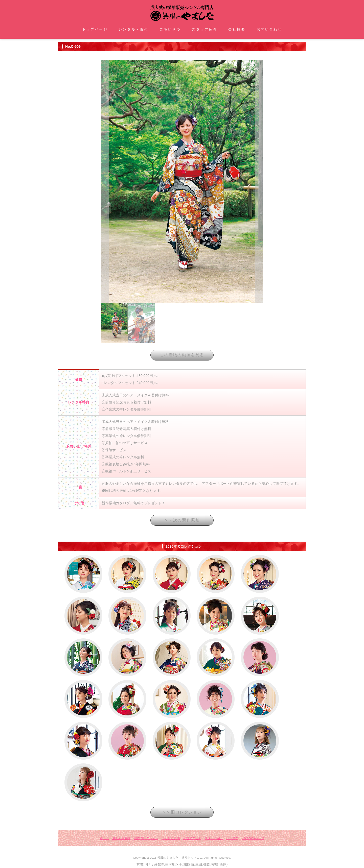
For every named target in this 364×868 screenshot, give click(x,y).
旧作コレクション (146, 838)
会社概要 (237, 29)
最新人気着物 (121, 838)
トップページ (95, 29)
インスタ (232, 838)
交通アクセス (192, 838)
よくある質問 (171, 838)
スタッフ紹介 (205, 29)
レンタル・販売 (133, 29)
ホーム (104, 838)
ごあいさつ (170, 29)
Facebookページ (253, 838)
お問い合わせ (269, 29)
